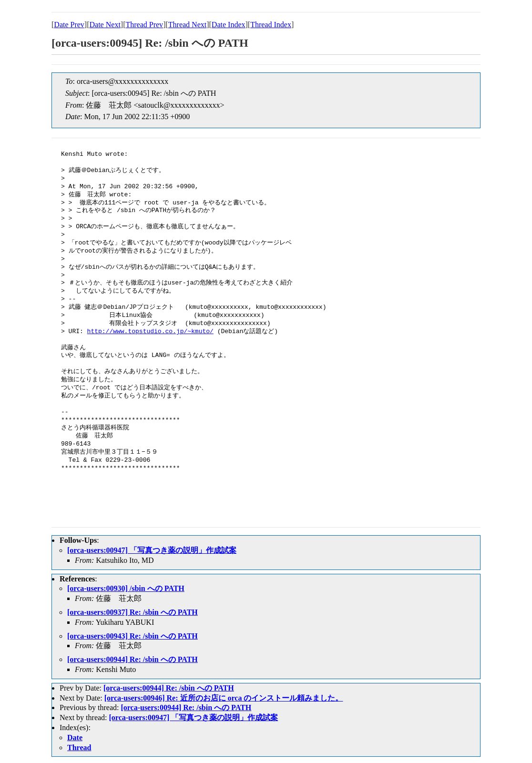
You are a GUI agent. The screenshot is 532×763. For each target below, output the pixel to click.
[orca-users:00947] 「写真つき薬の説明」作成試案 (152, 550)
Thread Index (271, 25)
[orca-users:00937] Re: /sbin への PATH (133, 612)
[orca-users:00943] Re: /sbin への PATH (133, 636)
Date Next (105, 25)
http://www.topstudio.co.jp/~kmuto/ (150, 332)
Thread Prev (144, 25)
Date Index (229, 25)
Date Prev (69, 25)
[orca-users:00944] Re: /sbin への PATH (133, 659)
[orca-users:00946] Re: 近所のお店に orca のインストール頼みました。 (224, 698)
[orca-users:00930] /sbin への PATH (126, 588)
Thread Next (187, 25)
